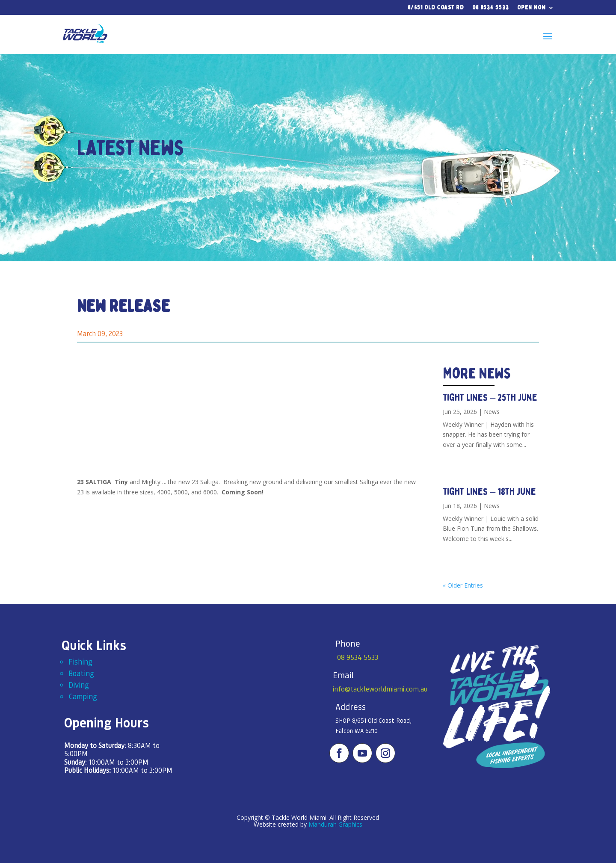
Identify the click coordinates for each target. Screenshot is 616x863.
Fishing (80, 661)
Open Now (532, 8)
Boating (81, 673)
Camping (83, 696)
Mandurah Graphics (335, 824)
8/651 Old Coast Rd (436, 8)
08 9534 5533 (491, 8)
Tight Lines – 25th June (490, 398)
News (492, 412)
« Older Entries (463, 585)
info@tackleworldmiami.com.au (380, 689)
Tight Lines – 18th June (490, 492)
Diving (79, 684)
